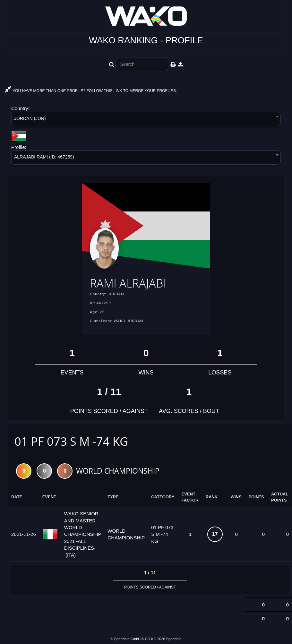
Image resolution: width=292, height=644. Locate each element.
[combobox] (146, 120)
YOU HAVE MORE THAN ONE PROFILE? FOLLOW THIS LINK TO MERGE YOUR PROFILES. (91, 91)
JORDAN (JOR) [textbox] (30, 118)
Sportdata (174, 639)
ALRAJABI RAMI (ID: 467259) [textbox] (44, 157)
